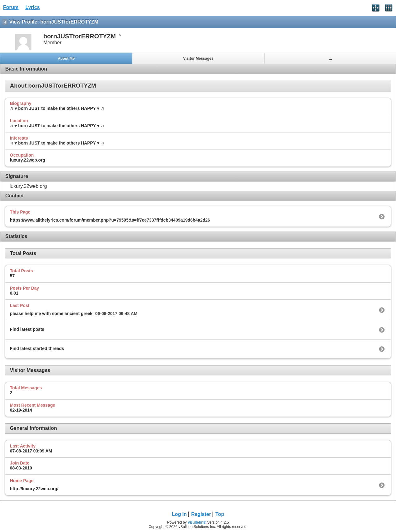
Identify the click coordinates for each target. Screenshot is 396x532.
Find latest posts (27, 329)
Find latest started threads (37, 348)
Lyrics (33, 7)
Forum (11, 7)
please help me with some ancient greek (51, 314)
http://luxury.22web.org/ (34, 489)
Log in (179, 514)
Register (201, 514)
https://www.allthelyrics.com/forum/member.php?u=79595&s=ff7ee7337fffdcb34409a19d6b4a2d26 (110, 220)
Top (220, 514)
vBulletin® (197, 522)
